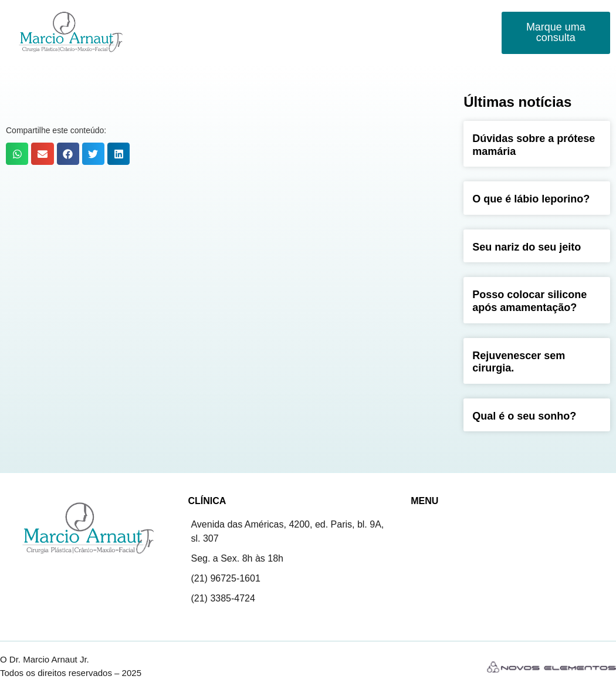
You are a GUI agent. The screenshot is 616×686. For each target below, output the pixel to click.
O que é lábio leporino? (531, 199)
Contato (169, 46)
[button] (17, 154)
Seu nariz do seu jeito (527, 247)
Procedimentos (272, 20)
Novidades (457, 19)
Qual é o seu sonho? (524, 416)
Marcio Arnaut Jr (185, 19)
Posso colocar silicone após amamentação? (529, 301)
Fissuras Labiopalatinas (373, 19)
